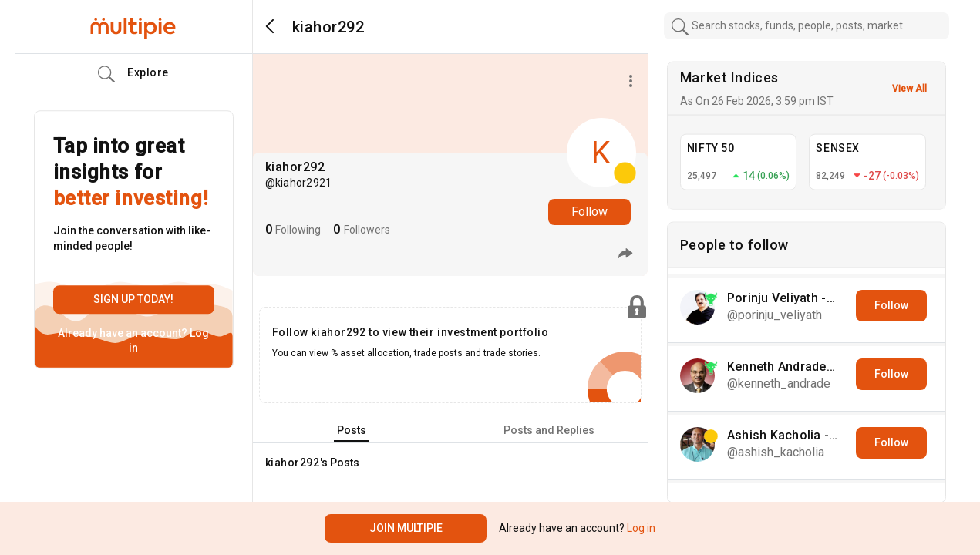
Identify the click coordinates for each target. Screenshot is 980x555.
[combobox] (807, 26)
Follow (589, 212)
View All (909, 89)
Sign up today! (133, 299)
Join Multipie (406, 528)
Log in (640, 528)
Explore (133, 75)
